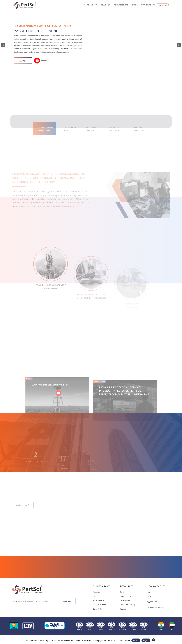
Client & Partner (99, 605)
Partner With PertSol (155, 608)
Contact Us (97, 609)
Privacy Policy (98, 600)
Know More (23, 63)
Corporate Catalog (127, 605)
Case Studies (125, 600)
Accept (136, 640)
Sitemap (123, 609)
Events (150, 596)
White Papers (125, 596)
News (149, 592)
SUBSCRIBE (67, 601)
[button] (3, 45)
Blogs (122, 592)
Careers (96, 596)
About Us (97, 592)
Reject (146, 640)
